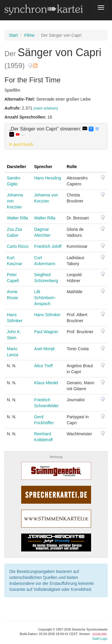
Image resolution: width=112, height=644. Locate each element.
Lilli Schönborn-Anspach (45, 298)
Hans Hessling (47, 178)
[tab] (56, 136)
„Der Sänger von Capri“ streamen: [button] (54, 132)
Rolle (72, 167)
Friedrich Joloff (48, 246)
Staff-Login (100, 639)
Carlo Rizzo (18, 246)
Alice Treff (43, 366)
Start (13, 35)
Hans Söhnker (47, 315)
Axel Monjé (44, 349)
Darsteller (17, 167)
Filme (29, 35)
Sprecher (43, 167)
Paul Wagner (46, 332)
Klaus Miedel (46, 383)
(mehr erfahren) (46, 108)
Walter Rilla (17, 218)
